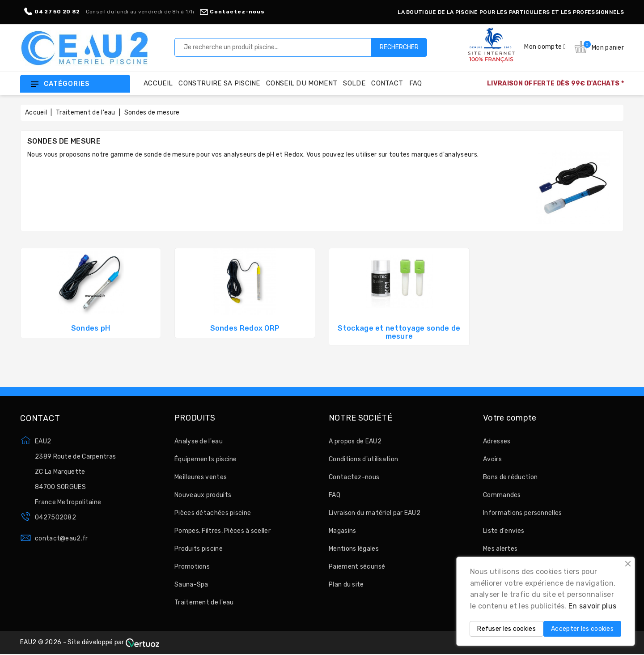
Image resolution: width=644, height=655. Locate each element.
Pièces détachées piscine (213, 513)
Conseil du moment (302, 83)
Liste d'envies (504, 531)
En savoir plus (592, 606)
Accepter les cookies (582, 629)
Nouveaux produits (203, 495)
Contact (387, 83)
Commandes (502, 495)
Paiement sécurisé (357, 567)
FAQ (416, 83)
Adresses (497, 441)
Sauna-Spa (191, 585)
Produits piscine (199, 549)
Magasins (342, 531)
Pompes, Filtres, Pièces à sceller (222, 531)
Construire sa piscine (219, 83)
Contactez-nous (232, 12)
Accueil (158, 83)
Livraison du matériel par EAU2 (375, 513)
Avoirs (492, 459)
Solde (354, 83)
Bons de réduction (510, 477)
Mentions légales (354, 549)
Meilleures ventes (201, 477)
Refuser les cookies (506, 629)
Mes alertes (500, 549)
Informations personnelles (523, 513)
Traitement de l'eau (204, 602)
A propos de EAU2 (355, 441)
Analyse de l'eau (199, 441)
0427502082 (55, 517)
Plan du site (346, 585)
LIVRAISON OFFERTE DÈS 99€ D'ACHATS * (555, 83)
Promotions (192, 567)
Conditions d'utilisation (363, 459)
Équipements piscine (206, 459)
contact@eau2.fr (61, 538)
